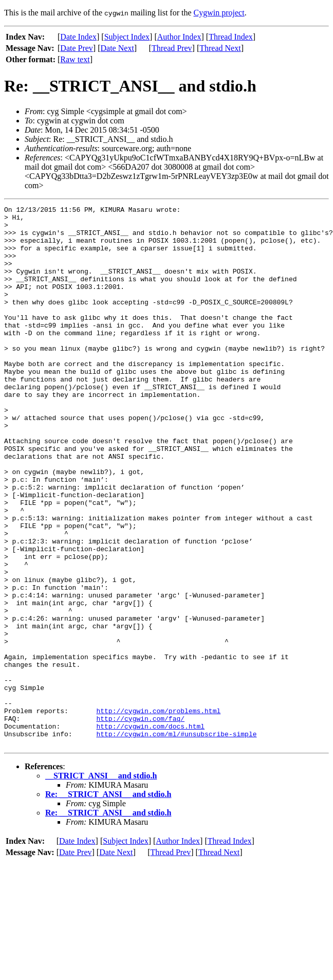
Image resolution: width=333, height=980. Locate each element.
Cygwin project (219, 13)
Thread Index (231, 37)
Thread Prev (172, 48)
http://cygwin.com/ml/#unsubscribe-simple (176, 840)
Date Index (78, 37)
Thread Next (220, 48)
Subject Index (127, 37)
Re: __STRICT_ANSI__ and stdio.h (108, 902)
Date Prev (77, 48)
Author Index (179, 37)
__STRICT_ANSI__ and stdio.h (101, 884)
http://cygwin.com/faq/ (140, 822)
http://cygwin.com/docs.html (150, 831)
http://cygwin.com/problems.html (158, 812)
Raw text (75, 59)
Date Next (117, 48)
